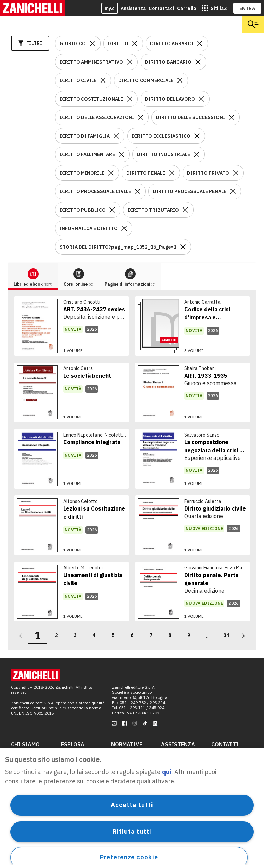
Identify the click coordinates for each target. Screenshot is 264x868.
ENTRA (247, 8)
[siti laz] (214, 8)
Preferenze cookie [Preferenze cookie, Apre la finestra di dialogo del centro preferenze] (129, 857)
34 (226, 635)
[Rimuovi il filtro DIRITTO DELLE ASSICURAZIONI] (141, 117)
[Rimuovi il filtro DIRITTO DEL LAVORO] (201, 99)
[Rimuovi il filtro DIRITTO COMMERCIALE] (180, 80)
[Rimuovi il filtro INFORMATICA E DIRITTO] (124, 228)
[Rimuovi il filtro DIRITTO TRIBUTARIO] (185, 210)
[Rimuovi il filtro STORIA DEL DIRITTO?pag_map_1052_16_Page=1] (183, 247)
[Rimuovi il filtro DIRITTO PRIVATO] (236, 173)
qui (167, 772)
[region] (132, 808)
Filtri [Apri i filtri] (30, 43)
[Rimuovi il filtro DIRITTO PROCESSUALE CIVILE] (137, 191)
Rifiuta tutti (132, 832)
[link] (71, 326)
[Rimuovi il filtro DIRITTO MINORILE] (111, 173)
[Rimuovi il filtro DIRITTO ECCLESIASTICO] (197, 136)
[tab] (33, 276)
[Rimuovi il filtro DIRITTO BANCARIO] (198, 62)
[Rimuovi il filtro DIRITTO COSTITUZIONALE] (130, 99)
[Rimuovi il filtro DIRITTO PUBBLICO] (112, 210)
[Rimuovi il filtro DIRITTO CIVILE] (103, 80)
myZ (110, 8)
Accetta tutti (132, 805)
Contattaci (162, 8)
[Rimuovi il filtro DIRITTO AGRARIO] (200, 43)
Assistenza (134, 8)
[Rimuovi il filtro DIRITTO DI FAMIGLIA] (116, 136)
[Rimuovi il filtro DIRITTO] (135, 43)
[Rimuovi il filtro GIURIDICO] (92, 43)
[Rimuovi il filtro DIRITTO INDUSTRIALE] (197, 154)
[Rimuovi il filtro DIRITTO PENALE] (172, 173)
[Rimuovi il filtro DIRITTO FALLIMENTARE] (121, 154)
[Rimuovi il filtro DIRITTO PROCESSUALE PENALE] (233, 191)
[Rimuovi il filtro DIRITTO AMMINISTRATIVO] (130, 62)
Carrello (187, 8)
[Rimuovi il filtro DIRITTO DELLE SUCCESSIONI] (232, 117)
